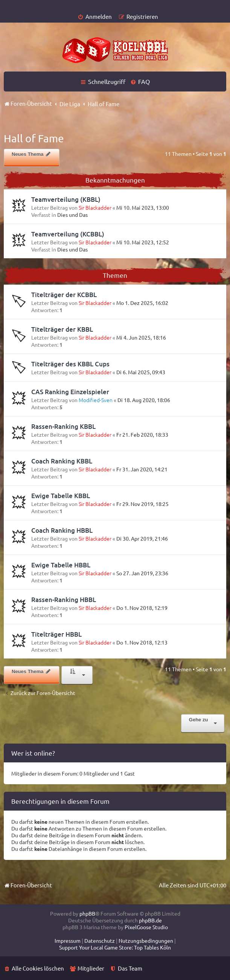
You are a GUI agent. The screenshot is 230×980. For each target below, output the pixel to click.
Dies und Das (72, 215)
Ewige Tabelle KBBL (61, 496)
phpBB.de (150, 920)
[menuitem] (95, 16)
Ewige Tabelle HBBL (61, 565)
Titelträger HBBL (56, 634)
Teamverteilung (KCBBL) (68, 234)
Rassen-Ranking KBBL (63, 426)
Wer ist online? (33, 753)
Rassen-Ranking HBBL (64, 600)
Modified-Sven (96, 400)
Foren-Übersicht (28, 885)
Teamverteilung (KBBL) (66, 199)
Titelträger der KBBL (62, 329)
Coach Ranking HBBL (62, 530)
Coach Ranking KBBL (62, 461)
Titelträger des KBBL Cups (70, 364)
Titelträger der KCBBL (64, 295)
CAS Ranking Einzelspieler (70, 392)
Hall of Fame (34, 138)
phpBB (87, 913)
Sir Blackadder (95, 207)
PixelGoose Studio (146, 927)
